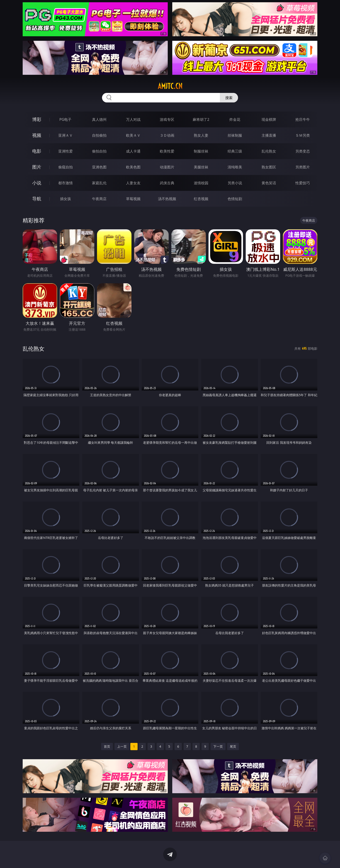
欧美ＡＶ (133, 135)
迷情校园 (201, 183)
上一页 (122, 746)
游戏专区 (167, 119)
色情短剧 (235, 199)
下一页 (218, 746)
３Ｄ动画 (167, 135)
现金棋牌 (269, 119)
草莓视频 (133, 199)
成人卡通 (133, 151)
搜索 (229, 98)
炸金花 (235, 119)
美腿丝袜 (201, 167)
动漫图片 (167, 167)
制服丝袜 (201, 151)
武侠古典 (167, 183)
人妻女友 (133, 183)
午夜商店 (99, 199)
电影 (37, 151)
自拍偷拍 (99, 135)
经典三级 (235, 151)
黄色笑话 (269, 183)
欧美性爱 (167, 151)
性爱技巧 (303, 183)
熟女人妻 (201, 135)
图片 (37, 167)
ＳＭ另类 (303, 135)
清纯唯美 (235, 167)
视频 (37, 135)
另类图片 (303, 167)
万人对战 (133, 119)
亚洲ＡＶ (66, 135)
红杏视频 (201, 199)
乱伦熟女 (269, 151)
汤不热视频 (167, 199)
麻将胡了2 (201, 119)
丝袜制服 (235, 135)
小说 (37, 183)
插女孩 (66, 199)
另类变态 (303, 151)
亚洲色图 (99, 167)
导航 (37, 199)
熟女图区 (269, 167)
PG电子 (65, 119)
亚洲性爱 (66, 151)
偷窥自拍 (66, 167)
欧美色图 (133, 167)
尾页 (233, 746)
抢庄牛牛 (303, 119)
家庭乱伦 (99, 183)
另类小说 (235, 183)
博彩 (37, 119)
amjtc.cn (170, 86)
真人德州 (99, 119)
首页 (107, 746)
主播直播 (269, 135)
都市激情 (66, 183)
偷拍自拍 (99, 151)
